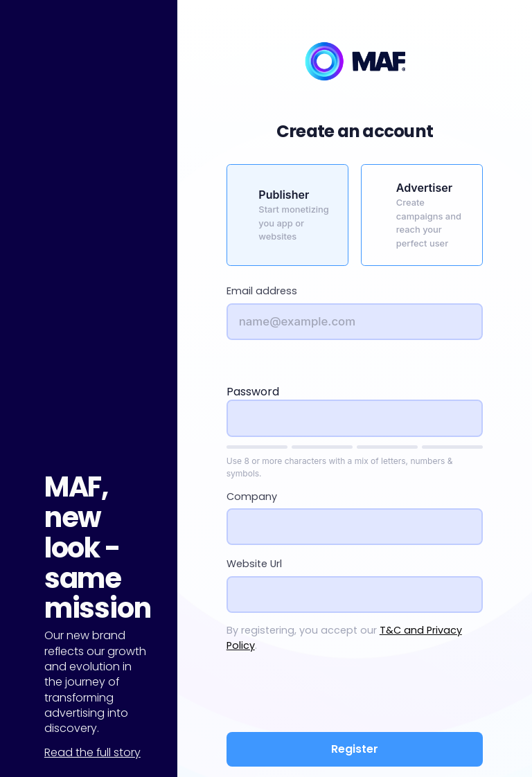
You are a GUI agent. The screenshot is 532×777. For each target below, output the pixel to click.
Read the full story (92, 752)
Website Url (254, 564)
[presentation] (355, 695)
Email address (262, 291)
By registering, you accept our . (344, 638)
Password (253, 392)
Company (252, 497)
